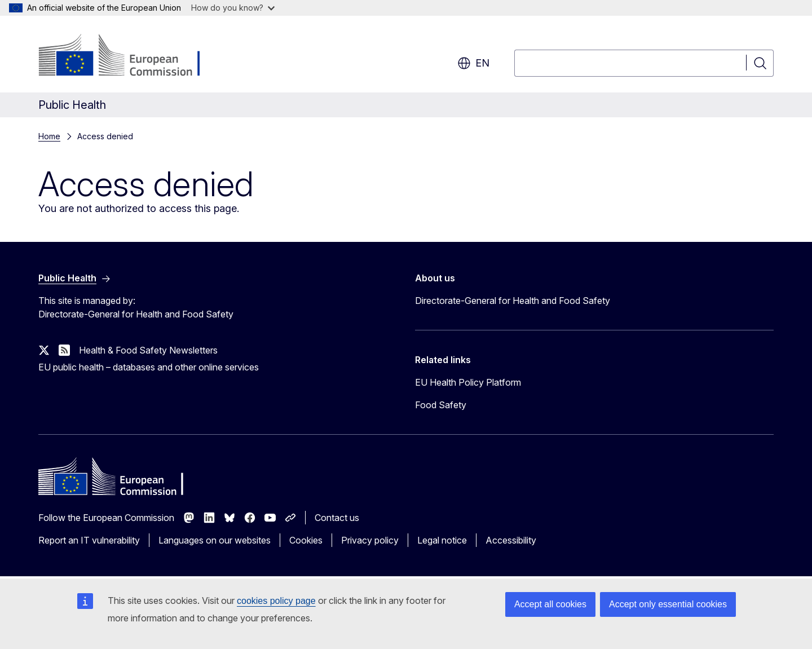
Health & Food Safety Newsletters (148, 350)
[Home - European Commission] (129, 56)
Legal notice (442, 540)
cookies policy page (276, 601)
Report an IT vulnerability (89, 540)
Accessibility (511, 540)
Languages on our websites (215, 540)
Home (49, 136)
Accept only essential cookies (668, 604)
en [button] (473, 63)
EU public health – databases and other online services (149, 367)
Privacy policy (370, 540)
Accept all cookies (550, 604)
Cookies (306, 540)
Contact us (337, 518)
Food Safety (441, 405)
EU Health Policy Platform (468, 382)
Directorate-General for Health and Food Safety (513, 301)
